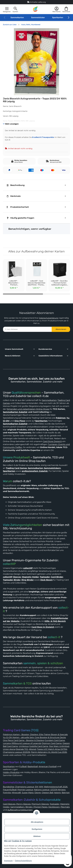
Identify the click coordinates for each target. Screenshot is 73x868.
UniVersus (24, 746)
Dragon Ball (48, 793)
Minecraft (16, 793)
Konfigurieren (37, 829)
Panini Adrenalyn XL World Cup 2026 (49, 752)
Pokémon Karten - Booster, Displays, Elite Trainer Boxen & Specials (35, 735)
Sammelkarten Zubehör (15, 412)
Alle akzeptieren (37, 822)
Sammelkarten (17, 18)
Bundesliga (9, 787)
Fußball (23, 766)
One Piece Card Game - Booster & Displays (24, 740)
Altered (33, 749)
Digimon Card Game (52, 743)
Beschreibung (16, 185)
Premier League (25, 790)
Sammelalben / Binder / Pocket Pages (29, 807)
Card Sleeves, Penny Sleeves (17, 804)
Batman (66, 793)
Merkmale (14, 196)
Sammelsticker (38, 18)
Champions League (25, 787)
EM (37, 787)
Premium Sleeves (40, 804)
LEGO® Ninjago (58, 790)
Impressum (8, 861)
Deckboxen (54, 807)
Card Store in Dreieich (43, 627)
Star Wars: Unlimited (59, 746)
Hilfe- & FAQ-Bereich (55, 621)
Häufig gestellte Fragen (21, 218)
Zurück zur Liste (10, 25)
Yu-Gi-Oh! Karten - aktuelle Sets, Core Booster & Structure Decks (34, 737)
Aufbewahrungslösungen (20, 810)
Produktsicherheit (18, 207)
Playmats (65, 807)
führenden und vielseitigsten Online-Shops (28, 409)
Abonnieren (61, 329)
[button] (7, 9)
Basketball (33, 766)
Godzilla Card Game (39, 746)
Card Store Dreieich (52, 441)
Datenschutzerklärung (49, 318)
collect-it (54, 637)
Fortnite (7, 793)
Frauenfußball (10, 790)
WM (41, 787)
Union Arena (9, 749)
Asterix (57, 793)
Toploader (55, 804)
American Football (48, 766)
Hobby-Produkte (11, 772)
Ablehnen (37, 836)
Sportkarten (58, 18)
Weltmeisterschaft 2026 (56, 787)
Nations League (42, 790)
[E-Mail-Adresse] (27, 329)
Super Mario (28, 793)
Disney (38, 793)
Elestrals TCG (22, 749)
